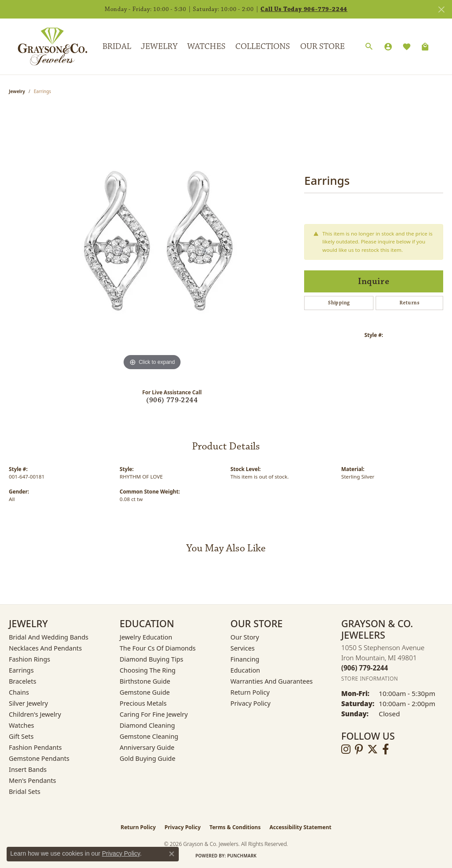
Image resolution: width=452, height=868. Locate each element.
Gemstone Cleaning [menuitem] (149, 736)
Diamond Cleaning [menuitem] (147, 725)
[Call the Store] (365, 668)
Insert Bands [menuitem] (28, 769)
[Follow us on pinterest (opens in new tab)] (359, 749)
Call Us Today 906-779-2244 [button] (304, 9)
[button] (369, 47)
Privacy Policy (250, 703)
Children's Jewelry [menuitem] (35, 714)
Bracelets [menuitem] (23, 681)
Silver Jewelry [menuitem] (28, 703)
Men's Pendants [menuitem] (32, 780)
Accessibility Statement (300, 827)
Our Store (322, 46)
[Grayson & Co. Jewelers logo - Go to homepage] (46, 46)
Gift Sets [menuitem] (21, 736)
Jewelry (159, 46)
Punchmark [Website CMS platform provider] (242, 856)
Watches (206, 46)
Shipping (339, 303)
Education (245, 670)
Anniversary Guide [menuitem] (147, 747)
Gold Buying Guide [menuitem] (147, 758)
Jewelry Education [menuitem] (146, 637)
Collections (263, 46)
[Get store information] (370, 679)
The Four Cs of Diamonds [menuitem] (158, 648)
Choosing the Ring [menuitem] (148, 670)
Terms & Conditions (235, 827)
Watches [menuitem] (21, 725)
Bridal (117, 46)
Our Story (245, 637)
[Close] (441, 9)
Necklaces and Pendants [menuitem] (45, 648)
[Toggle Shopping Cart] (425, 47)
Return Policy (250, 692)
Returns (409, 303)
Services (243, 648)
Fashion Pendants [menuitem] (35, 747)
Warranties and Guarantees (271, 681)
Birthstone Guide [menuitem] (145, 681)
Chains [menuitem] (19, 692)
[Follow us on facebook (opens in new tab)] (386, 749)
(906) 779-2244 (172, 400)
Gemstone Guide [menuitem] (145, 692)
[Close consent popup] (172, 854)
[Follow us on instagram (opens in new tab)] (346, 749)
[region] (152, 240)
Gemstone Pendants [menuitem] (39, 758)
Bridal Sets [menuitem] (25, 791)
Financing (245, 659)
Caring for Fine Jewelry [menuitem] (154, 714)
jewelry (17, 91)
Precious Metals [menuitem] (143, 703)
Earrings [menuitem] (21, 670)
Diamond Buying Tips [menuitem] (151, 659)
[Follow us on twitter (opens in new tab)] (373, 749)
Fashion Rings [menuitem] (30, 659)
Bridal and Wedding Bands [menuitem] (49, 637)
